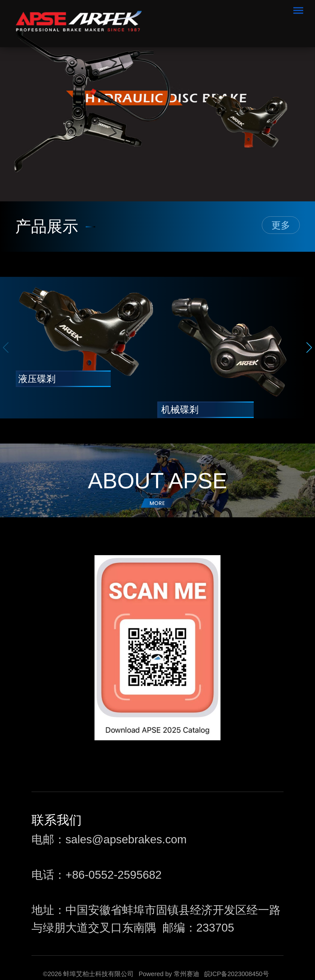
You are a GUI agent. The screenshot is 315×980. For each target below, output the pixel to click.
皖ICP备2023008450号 (237, 974)
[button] (309, 348)
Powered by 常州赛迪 (169, 974)
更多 (281, 225)
